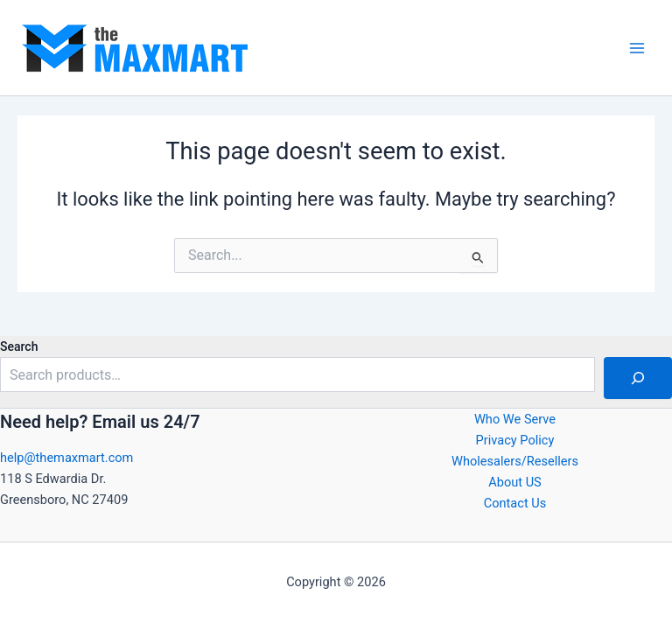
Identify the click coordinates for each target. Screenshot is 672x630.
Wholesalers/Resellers (515, 461)
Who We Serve (515, 419)
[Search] (638, 378)
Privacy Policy (515, 440)
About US (515, 482)
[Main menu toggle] (637, 47)
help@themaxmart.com (66, 458)
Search (19, 346)
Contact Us (515, 503)
